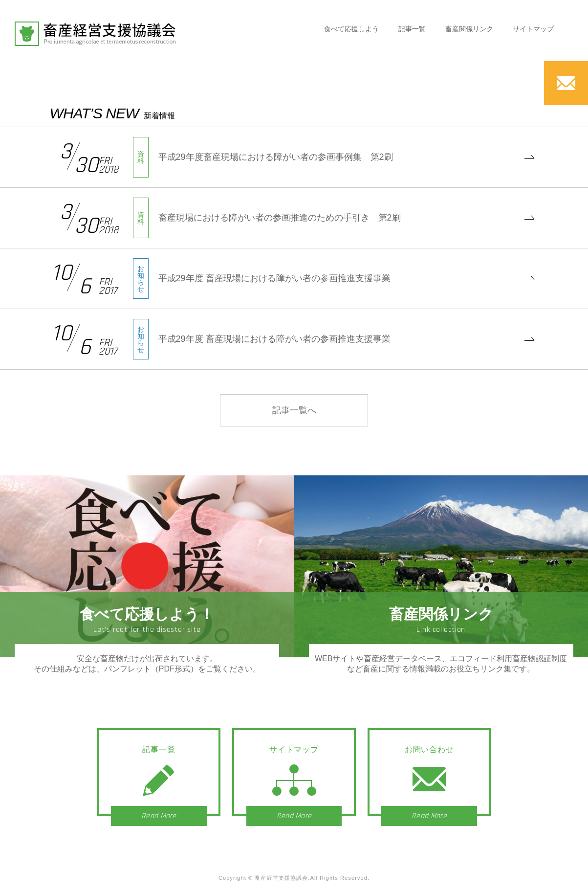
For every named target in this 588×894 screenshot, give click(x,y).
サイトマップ (533, 29)
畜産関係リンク (469, 29)
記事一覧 (412, 29)
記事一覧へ (294, 410)
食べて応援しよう (351, 29)
